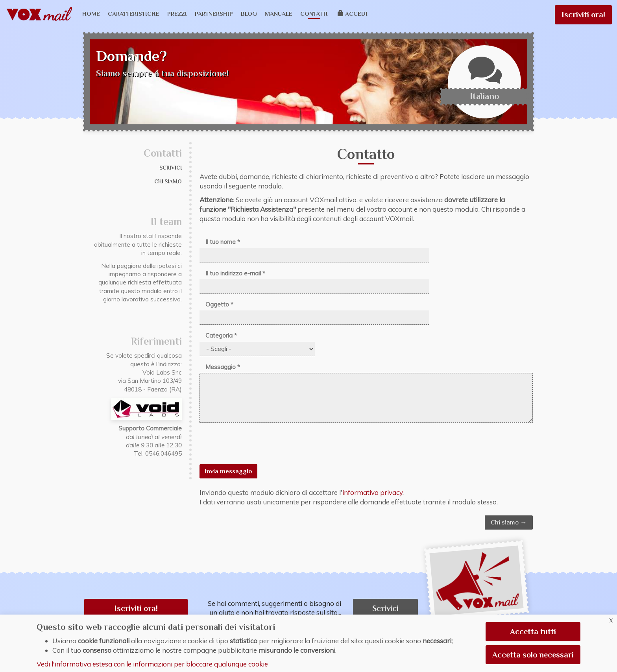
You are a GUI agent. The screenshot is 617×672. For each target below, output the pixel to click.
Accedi (353, 14)
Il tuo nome (223, 242)
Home (91, 14)
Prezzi (177, 14)
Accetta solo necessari (533, 655)
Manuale (279, 14)
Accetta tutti (533, 631)
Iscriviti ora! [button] (136, 608)
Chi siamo (168, 182)
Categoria (221, 335)
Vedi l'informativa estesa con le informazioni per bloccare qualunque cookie (152, 664)
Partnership (214, 14)
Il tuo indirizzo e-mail (235, 273)
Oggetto (219, 304)
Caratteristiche (134, 14)
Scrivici (171, 168)
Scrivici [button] (385, 608)
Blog (249, 14)
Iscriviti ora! (583, 15)
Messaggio (223, 367)
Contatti (314, 14)
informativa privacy (372, 492)
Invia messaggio (228, 471)
